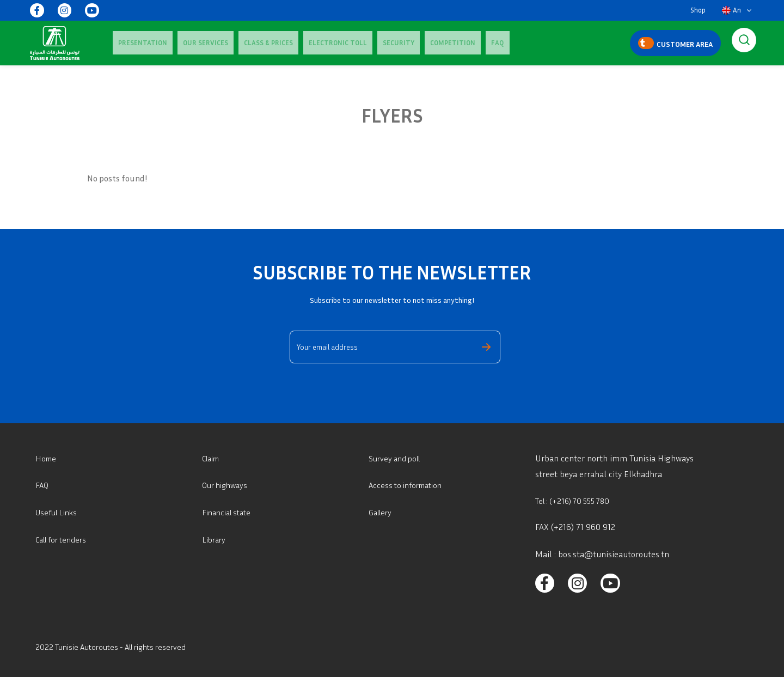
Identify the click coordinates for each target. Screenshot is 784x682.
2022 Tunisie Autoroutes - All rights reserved (118, 651)
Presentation (137, 42)
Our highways (227, 485)
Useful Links (59, 512)
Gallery (382, 512)
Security (350, 42)
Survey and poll (397, 458)
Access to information (409, 485)
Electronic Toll (300, 42)
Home (47, 458)
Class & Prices (241, 42)
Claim (213, 458)
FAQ (427, 42)
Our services (189, 42)
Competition (393, 42)
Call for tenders (64, 539)
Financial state (229, 512)
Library (215, 539)
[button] (737, 10)
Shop (698, 10)
